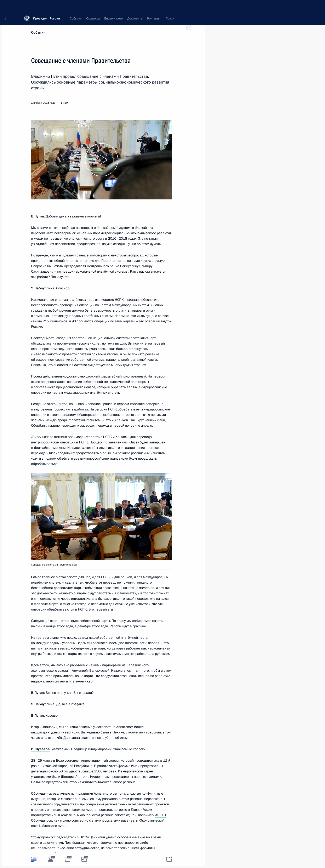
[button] (7, 6)
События (38, 32)
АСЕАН (161, 815)
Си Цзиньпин (95, 837)
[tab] (34, 859)
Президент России (47, 6)
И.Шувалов (40, 749)
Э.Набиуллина (43, 288)
